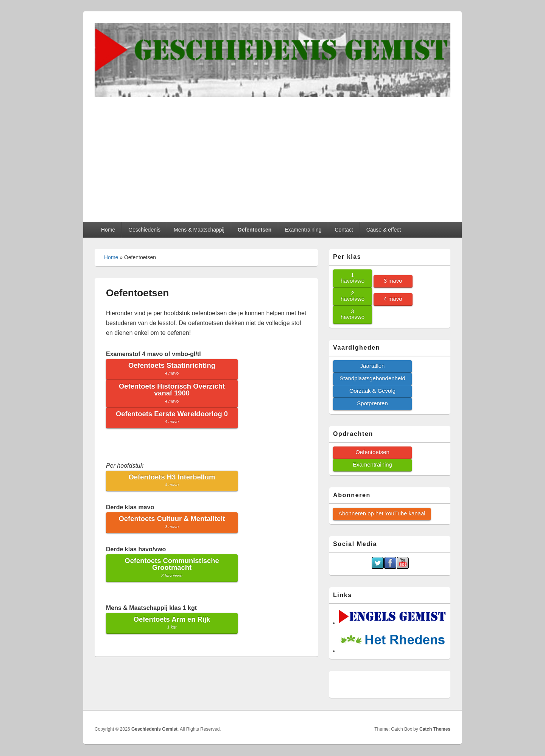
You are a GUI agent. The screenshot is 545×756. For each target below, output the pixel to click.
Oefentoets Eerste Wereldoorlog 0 (172, 417)
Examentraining (303, 230)
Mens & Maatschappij (199, 230)
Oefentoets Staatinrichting (172, 368)
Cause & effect (384, 230)
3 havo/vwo (353, 314)
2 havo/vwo (353, 296)
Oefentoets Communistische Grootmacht (172, 567)
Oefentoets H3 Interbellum (172, 480)
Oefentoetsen (255, 230)
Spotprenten (372, 403)
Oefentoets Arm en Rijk (172, 622)
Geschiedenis (144, 230)
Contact (344, 230)
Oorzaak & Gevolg (372, 391)
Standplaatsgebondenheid (372, 378)
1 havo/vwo (353, 278)
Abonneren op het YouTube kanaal (382, 513)
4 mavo (393, 299)
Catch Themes (435, 729)
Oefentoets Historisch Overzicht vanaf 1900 (172, 393)
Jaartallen (373, 366)
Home (108, 230)
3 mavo (393, 281)
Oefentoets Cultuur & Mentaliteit (172, 522)
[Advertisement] (272, 154)
